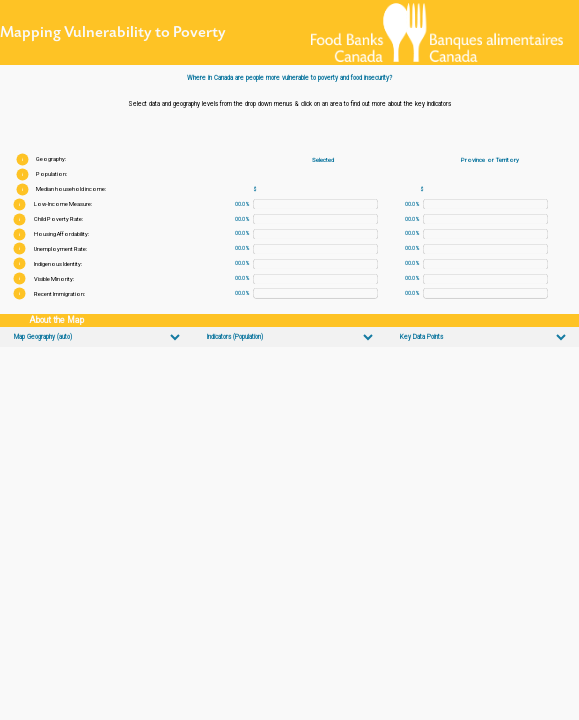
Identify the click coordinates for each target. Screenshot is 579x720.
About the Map (56, 320)
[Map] (289, 533)
